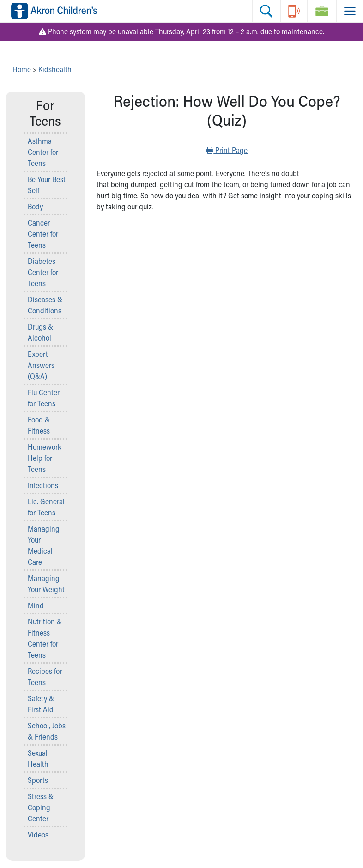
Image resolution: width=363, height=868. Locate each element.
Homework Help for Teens (45, 458)
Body (35, 206)
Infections (43, 485)
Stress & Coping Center (41, 807)
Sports (38, 780)
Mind (36, 605)
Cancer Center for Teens (43, 234)
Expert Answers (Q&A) (41, 365)
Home (22, 69)
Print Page (227, 150)
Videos (38, 834)
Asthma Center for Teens (43, 152)
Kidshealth (55, 69)
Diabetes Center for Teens (43, 272)
